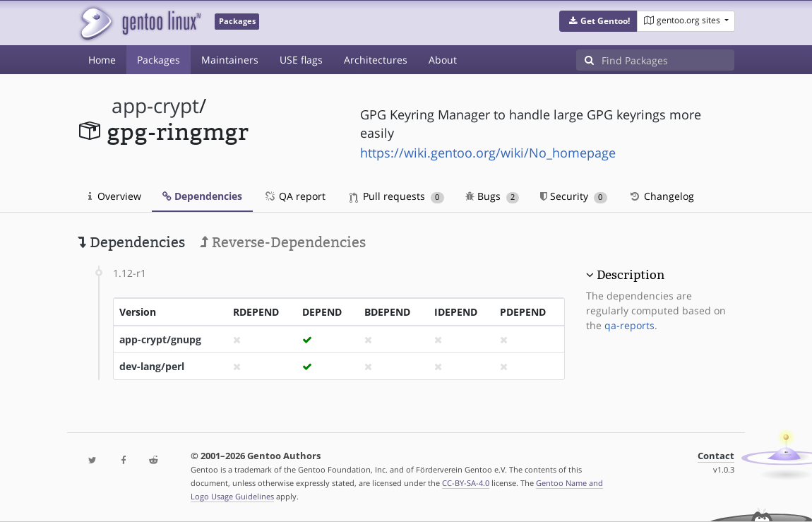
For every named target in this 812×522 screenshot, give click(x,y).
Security (574, 196)
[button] (598, 21)
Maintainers (230, 60)
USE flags (301, 60)
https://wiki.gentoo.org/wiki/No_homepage (488, 153)
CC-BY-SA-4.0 (466, 483)
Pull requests (397, 196)
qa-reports (629, 325)
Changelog (661, 196)
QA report (294, 196)
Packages (159, 60)
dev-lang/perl (152, 366)
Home (102, 60)
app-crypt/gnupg (160, 339)
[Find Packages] (668, 60)
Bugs (492, 196)
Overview (115, 196)
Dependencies (202, 196)
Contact (716, 456)
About (443, 60)
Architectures (376, 60)
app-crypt (155, 106)
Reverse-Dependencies (283, 242)
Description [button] (631, 275)
